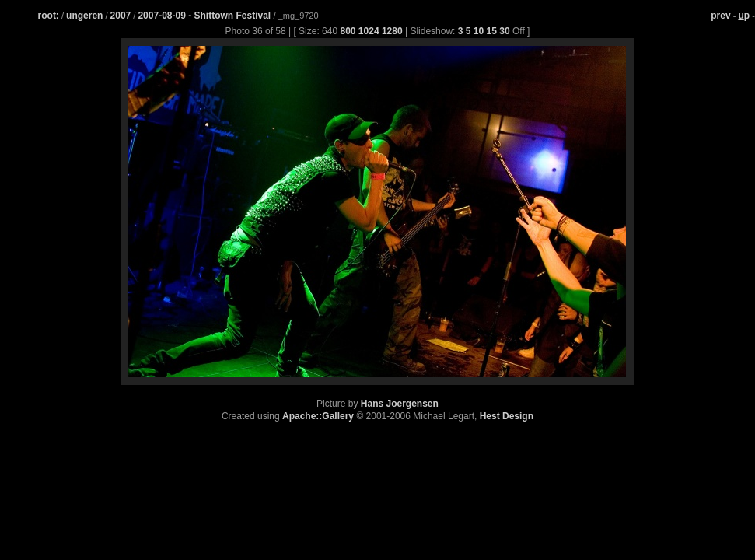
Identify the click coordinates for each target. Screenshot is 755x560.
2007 (121, 16)
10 (479, 31)
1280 (392, 31)
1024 (369, 31)
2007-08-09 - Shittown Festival (205, 16)
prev (720, 16)
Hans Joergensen (400, 404)
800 (348, 31)
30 (504, 31)
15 (492, 31)
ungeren (84, 16)
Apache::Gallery (318, 416)
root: (49, 16)
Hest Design (507, 416)
